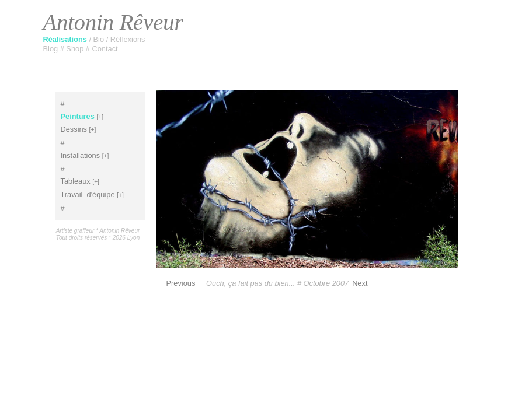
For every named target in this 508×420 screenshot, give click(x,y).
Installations (81, 155)
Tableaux (76, 181)
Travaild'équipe (88, 195)
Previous (181, 283)
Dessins (74, 129)
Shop (76, 49)
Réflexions (128, 39)
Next (360, 283)
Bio (100, 39)
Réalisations (66, 39)
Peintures (78, 116)
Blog (52, 49)
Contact (105, 49)
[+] (100, 117)
